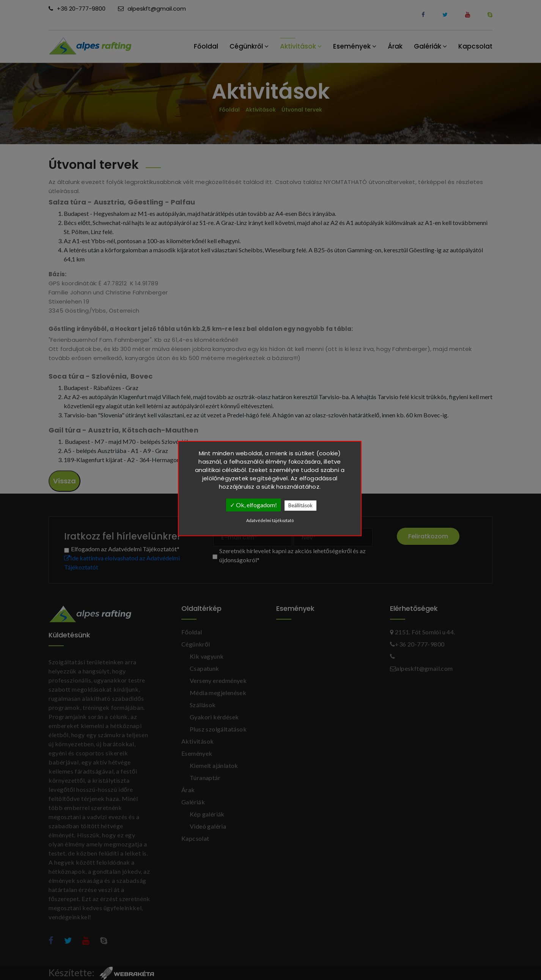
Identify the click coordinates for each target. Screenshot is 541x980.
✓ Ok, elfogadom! (253, 505)
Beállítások (300, 505)
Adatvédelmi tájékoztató (270, 520)
